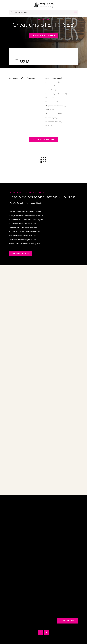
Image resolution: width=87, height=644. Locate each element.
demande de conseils (43, 35)
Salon (47, 126)
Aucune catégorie (52, 82)
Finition (48, 110)
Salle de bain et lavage (53, 122)
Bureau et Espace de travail (55, 94)
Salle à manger (51, 118)
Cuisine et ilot (50, 102)
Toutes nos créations (43, 139)
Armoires (49, 86)
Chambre (49, 98)
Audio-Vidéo (50, 90)
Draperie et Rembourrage (54, 106)
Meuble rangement (52, 114)
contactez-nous (20, 254)
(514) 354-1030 (68, 621)
